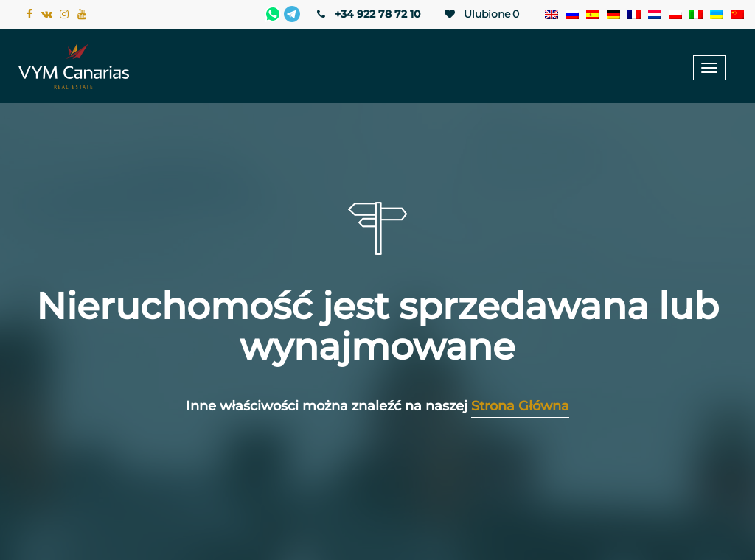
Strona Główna (520, 406)
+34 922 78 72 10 (368, 14)
